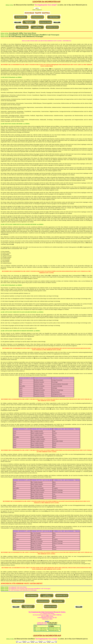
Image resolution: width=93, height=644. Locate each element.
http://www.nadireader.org (40, 630)
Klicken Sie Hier (5, 33)
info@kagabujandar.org (54, 628)
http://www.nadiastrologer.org (41, 629)
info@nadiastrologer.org (54, 629)
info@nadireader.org (54, 630)
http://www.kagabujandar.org (41, 628)
